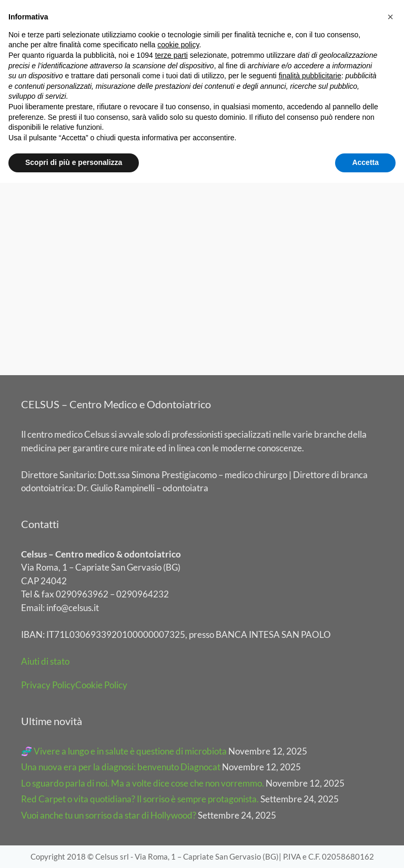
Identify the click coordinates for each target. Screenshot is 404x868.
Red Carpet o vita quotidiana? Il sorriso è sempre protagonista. (140, 799)
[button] (390, 17)
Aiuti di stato (45, 661)
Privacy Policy (48, 685)
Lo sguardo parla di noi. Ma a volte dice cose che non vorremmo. (143, 783)
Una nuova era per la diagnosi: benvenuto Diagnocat (121, 767)
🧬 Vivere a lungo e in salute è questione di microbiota (124, 751)
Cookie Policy (101, 685)
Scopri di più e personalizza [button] (74, 162)
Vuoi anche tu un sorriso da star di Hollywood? (109, 815)
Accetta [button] (365, 162)
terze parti (171, 55)
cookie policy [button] (178, 45)
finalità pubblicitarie (310, 76)
